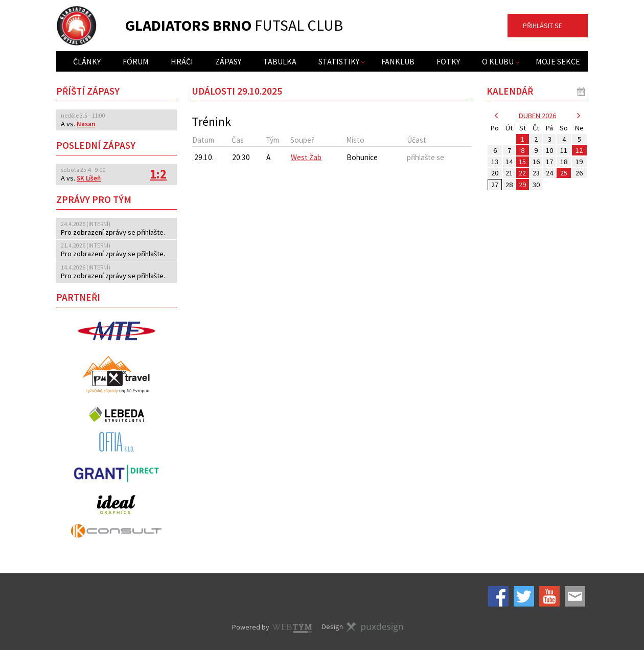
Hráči (182, 61)
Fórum (136, 61)
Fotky (448, 61)
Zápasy (228, 61)
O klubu (498, 61)
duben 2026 (537, 116)
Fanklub (398, 61)
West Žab (306, 157)
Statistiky (339, 61)
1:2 (158, 174)
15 (522, 162)
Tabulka (280, 61)
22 (522, 173)
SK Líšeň (89, 178)
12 (579, 150)
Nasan (86, 124)
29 (522, 185)
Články (87, 61)
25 (564, 173)
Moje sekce (558, 61)
